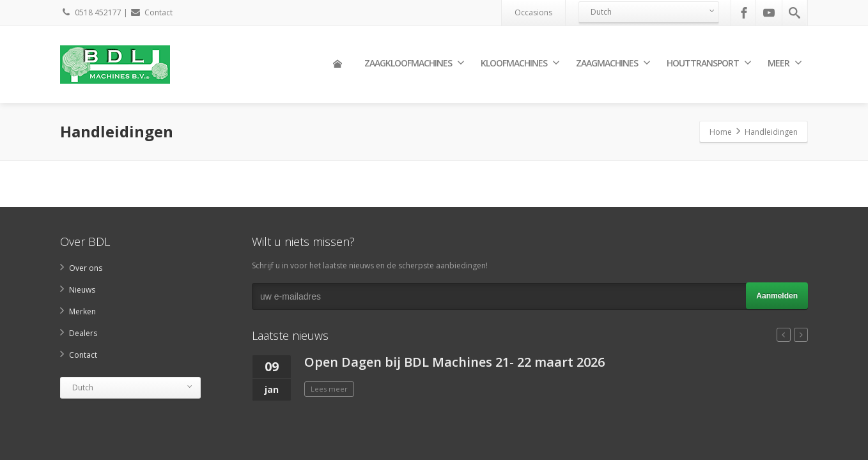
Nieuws (82, 290)
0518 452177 (91, 12)
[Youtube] (769, 13)
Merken (82, 311)
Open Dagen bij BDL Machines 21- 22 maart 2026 (454, 362)
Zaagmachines (613, 63)
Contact (151, 12)
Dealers (83, 333)
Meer (785, 63)
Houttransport (709, 63)
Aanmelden (777, 296)
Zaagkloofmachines (414, 63)
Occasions (533, 12)
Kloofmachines (520, 63)
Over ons (86, 268)
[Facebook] (744, 13)
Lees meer (329, 389)
